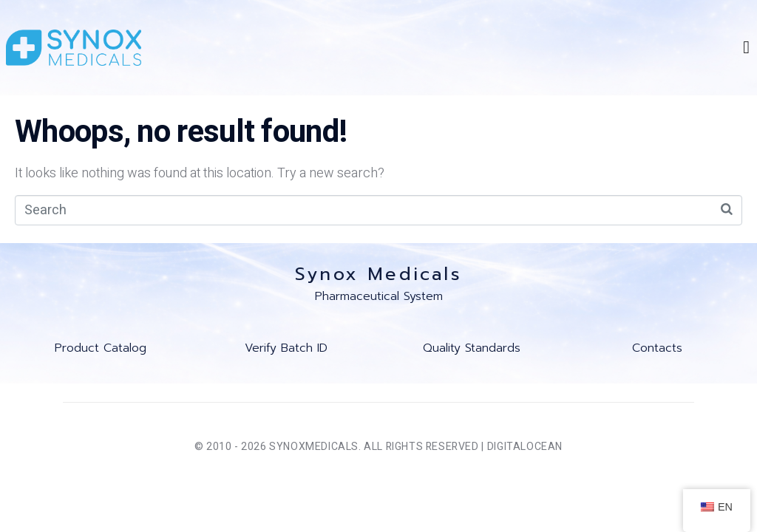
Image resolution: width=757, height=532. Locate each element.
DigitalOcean (525, 447)
